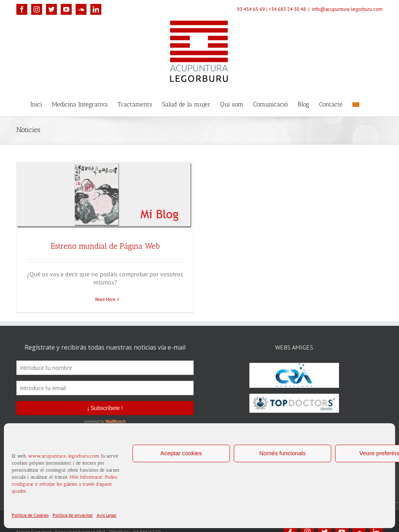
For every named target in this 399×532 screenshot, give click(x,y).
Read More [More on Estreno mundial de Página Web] (105, 299)
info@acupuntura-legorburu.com (347, 9)
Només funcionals (282, 453)
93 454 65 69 (251, 9)
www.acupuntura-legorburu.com (64, 456)
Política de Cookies (30, 515)
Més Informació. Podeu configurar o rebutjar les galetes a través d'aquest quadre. (65, 484)
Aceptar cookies (181, 453)
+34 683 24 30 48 (287, 9)
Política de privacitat (73, 515)
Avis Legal (107, 515)
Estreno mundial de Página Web (105, 246)
